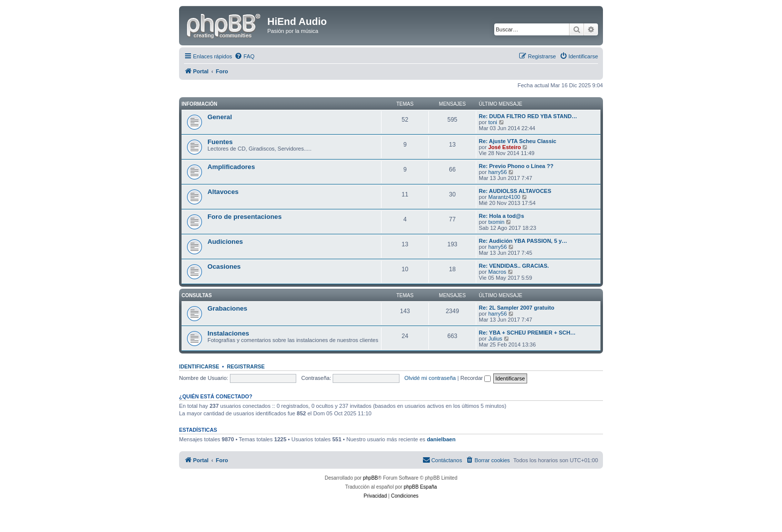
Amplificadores (231, 167)
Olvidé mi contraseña (430, 378)
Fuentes (220, 142)
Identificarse (199, 366)
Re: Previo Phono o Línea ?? (516, 166)
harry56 (497, 172)
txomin (496, 222)
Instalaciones (228, 333)
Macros (497, 272)
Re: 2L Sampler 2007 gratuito (516, 308)
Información (199, 104)
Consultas (197, 295)
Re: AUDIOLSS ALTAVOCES (515, 191)
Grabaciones (227, 308)
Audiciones (225, 242)
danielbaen (441, 439)
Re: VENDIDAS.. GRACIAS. (514, 266)
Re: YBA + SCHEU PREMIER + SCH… (527, 333)
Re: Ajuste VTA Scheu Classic (517, 141)
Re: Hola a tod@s (501, 216)
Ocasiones (224, 266)
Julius (495, 339)
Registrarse (246, 366)
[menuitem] (244, 56)
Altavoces (223, 192)
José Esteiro (504, 147)
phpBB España (420, 487)
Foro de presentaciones (245, 217)
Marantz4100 (504, 197)
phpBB (371, 478)
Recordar (476, 378)
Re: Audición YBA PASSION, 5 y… (523, 241)
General (220, 117)
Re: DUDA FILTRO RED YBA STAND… (528, 116)
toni (493, 122)
